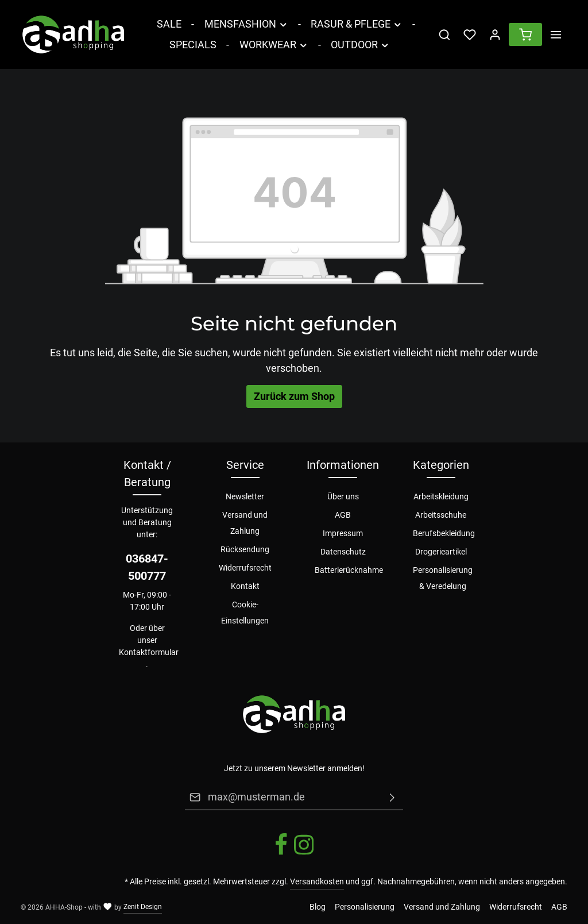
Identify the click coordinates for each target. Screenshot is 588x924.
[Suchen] (444, 34)
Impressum (343, 533)
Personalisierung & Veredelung (443, 578)
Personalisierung (365, 907)
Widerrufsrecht (245, 568)
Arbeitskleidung (441, 496)
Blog (318, 907)
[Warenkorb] (525, 34)
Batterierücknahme (349, 570)
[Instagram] (304, 853)
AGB (343, 515)
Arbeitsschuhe (441, 515)
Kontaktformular (149, 652)
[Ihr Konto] (495, 34)
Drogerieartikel (441, 552)
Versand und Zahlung (245, 523)
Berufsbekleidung (444, 533)
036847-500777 (147, 567)
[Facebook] (282, 853)
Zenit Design (143, 907)
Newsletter (245, 496)
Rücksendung (245, 549)
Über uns (343, 496)
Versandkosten (317, 881)
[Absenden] (392, 797)
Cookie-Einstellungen (245, 613)
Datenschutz (343, 552)
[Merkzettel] (470, 34)
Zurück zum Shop (294, 396)
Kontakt (245, 586)
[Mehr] (556, 34)
